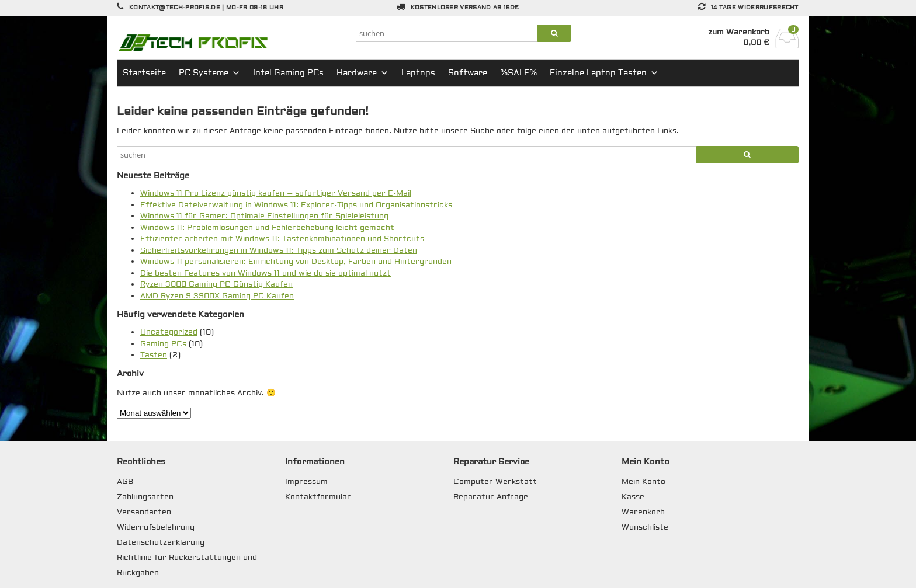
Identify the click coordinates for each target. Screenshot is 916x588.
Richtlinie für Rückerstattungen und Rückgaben (187, 565)
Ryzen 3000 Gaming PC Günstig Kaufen (216, 284)
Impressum (306, 482)
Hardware (362, 73)
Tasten (154, 355)
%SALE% (518, 73)
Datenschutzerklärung (161, 542)
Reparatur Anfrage (491, 497)
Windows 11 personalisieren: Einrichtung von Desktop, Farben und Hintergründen (296, 262)
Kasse (633, 497)
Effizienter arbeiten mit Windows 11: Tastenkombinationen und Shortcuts (282, 239)
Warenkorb (643, 512)
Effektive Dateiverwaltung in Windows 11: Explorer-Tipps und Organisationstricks (296, 205)
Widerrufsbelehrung (156, 527)
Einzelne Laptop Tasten (604, 73)
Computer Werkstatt (495, 482)
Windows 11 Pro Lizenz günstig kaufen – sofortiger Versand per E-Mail (276, 193)
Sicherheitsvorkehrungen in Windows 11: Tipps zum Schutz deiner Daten (279, 250)
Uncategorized (169, 332)
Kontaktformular (318, 497)
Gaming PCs (163, 344)
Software (468, 73)
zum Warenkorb (739, 32)
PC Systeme (209, 73)
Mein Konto (643, 482)
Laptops (418, 73)
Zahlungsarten (145, 497)
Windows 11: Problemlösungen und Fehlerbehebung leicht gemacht (267, 228)
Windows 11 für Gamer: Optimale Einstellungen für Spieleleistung (264, 216)
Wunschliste (645, 527)
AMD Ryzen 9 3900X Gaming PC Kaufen (217, 296)
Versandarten (144, 512)
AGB (125, 482)
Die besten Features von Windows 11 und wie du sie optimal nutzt (266, 273)
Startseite (144, 73)
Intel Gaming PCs (288, 73)
